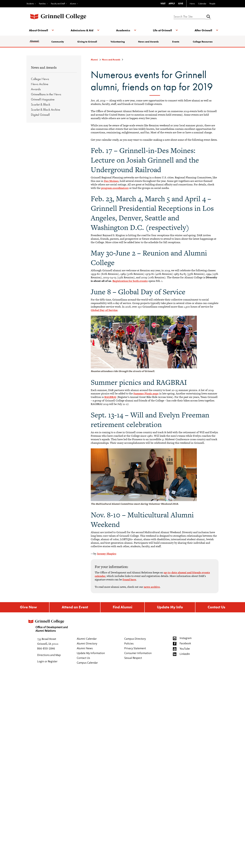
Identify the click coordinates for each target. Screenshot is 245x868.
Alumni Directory (87, 644)
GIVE (181, 4)
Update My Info (170, 607)
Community (58, 42)
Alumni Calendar (87, 639)
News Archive (40, 84)
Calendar (202, 4)
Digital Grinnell (40, 115)
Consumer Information (138, 654)
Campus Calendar (87, 663)
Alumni (73, 4)
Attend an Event (74, 607)
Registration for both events (130, 281)
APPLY (172, 4)
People (212, 4)
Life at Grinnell (162, 30)
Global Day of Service (104, 310)
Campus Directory (135, 639)
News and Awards (149, 42)
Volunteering (118, 42)
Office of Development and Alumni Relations (49, 625)
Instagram (186, 639)
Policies (129, 644)
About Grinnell (39, 30)
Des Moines (111, 181)
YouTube (185, 649)
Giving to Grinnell (88, 42)
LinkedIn (185, 655)
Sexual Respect (133, 659)
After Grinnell (203, 30)
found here (129, 579)
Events (176, 42)
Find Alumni (122, 607)
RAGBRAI (110, 397)
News (192, 4)
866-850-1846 (46, 649)
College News (40, 79)
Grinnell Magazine (43, 99)
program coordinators (115, 188)
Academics (123, 30)
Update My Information (91, 654)
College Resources (202, 42)
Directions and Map (49, 656)
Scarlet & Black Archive (46, 110)
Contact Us (216, 607)
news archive (152, 587)
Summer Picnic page (146, 393)
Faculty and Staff (58, 4)
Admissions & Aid (82, 30)
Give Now (28, 607)
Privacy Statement (135, 649)
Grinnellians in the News (46, 94)
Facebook (185, 644)
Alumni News (85, 649)
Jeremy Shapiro (107, 554)
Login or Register (47, 662)
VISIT (163, 4)
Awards (36, 89)
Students (30, 4)
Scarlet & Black (41, 104)
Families (42, 4)
